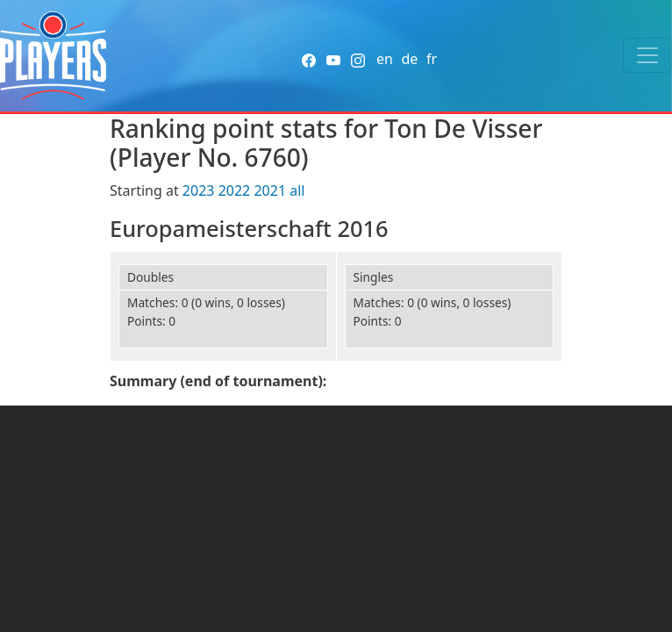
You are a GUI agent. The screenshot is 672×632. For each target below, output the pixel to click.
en (385, 59)
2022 (235, 190)
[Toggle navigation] (647, 55)
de (409, 59)
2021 (270, 190)
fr (432, 59)
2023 (199, 190)
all (297, 190)
